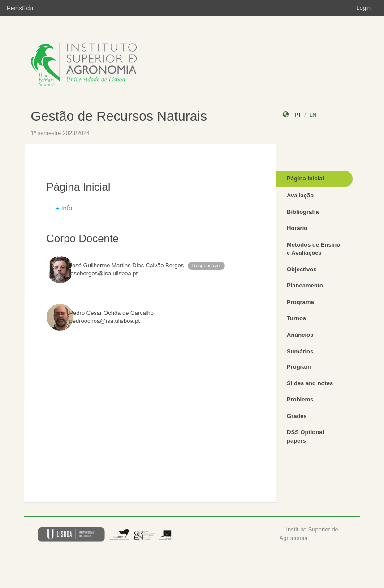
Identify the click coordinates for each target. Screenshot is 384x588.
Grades (297, 416)
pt (298, 115)
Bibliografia (303, 212)
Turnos (296, 318)
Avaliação (300, 195)
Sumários (300, 351)
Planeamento (305, 285)
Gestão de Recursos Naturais (119, 116)
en (313, 115)
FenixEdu (20, 8)
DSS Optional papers (305, 436)
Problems (300, 399)
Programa (300, 302)
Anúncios (300, 335)
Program (299, 367)
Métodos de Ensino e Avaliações (313, 249)
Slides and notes (310, 383)
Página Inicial (305, 178)
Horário (297, 228)
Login (363, 8)
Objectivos (302, 269)
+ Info (64, 208)
